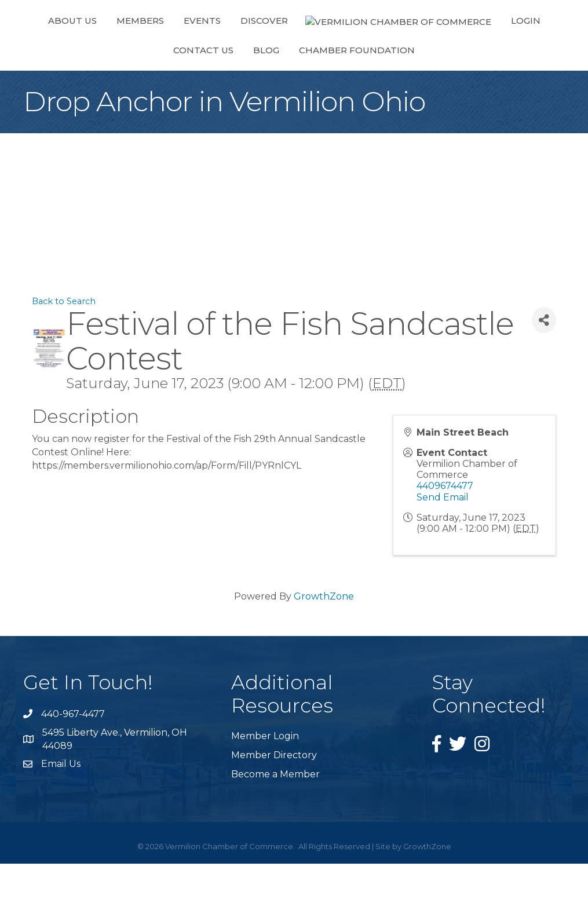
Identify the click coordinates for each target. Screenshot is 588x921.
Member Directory (274, 812)
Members (127, 48)
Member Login (265, 793)
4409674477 (445, 543)
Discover (251, 48)
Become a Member (275, 832)
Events (189, 48)
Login (413, 48)
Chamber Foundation (294, 107)
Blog (541, 48)
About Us (59, 48)
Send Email (443, 555)
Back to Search (64, 359)
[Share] (544, 377)
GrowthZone (324, 654)
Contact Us (478, 48)
